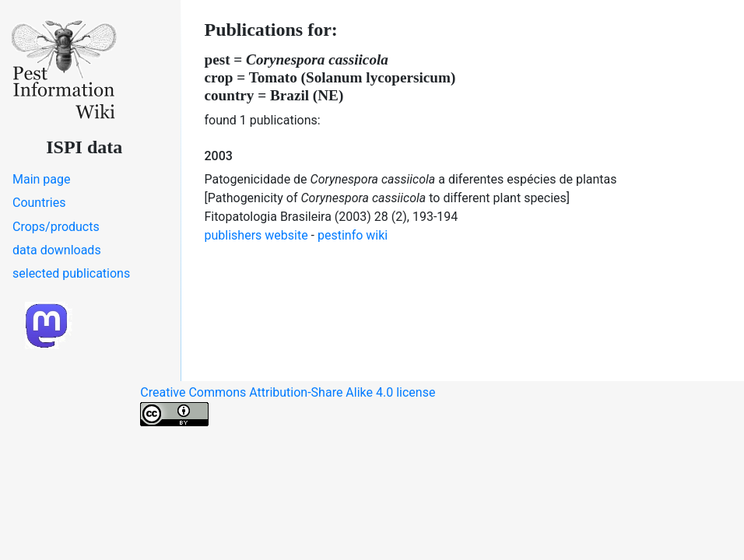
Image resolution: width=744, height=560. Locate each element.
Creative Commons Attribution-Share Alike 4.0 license (288, 406)
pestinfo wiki (353, 235)
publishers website (256, 235)
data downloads (57, 250)
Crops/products (56, 227)
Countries (39, 203)
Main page (42, 179)
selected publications (71, 273)
